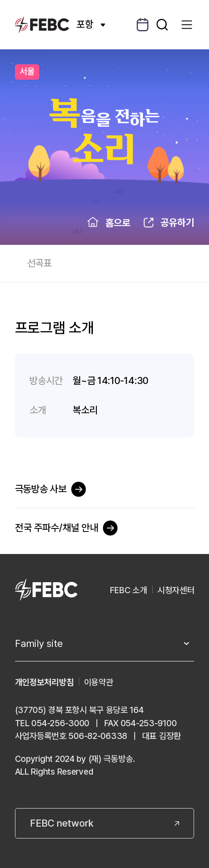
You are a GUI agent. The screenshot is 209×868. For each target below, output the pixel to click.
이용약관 (99, 682)
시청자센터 (176, 590)
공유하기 (177, 222)
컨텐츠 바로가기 (0, 0)
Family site (39, 643)
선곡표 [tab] (40, 263)
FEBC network (62, 823)
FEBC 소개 (128, 590)
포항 (91, 24)
